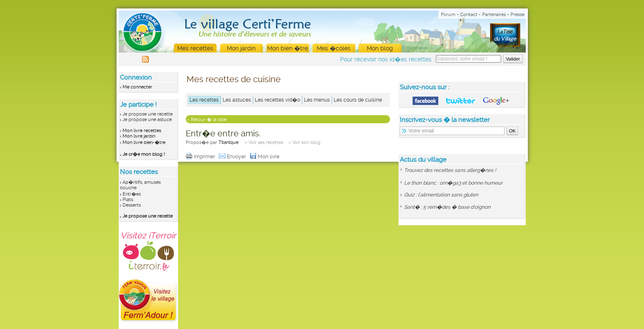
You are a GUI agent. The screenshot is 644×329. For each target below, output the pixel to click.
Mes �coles (334, 48)
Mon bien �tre (287, 48)
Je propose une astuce (147, 120)
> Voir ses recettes (264, 142)
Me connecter (137, 87)
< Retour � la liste (207, 120)
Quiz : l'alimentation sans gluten (441, 195)
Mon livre (265, 157)
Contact (469, 15)
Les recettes (204, 100)
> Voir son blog (304, 142)
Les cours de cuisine (358, 100)
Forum (448, 15)
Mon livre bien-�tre (144, 142)
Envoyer (233, 157)
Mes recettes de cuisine (234, 79)
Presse (517, 15)
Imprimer (201, 157)
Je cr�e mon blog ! (144, 154)
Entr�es (132, 194)
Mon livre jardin (139, 136)
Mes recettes (195, 48)
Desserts (132, 205)
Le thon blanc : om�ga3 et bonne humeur (453, 183)
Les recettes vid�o (277, 100)
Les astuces (237, 100)
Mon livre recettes (142, 131)
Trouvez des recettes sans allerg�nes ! (450, 170)
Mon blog (380, 48)
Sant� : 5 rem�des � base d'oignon (447, 207)
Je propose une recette (148, 114)
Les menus (317, 100)
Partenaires (494, 15)
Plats (128, 200)
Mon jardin (241, 48)
